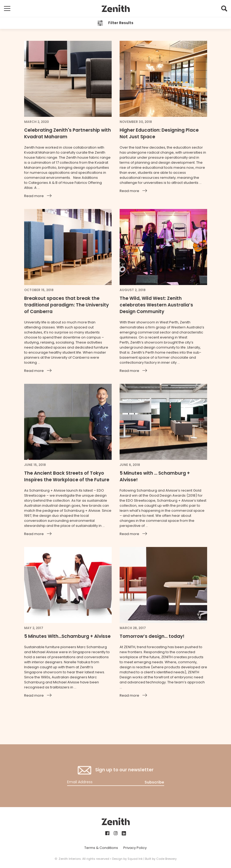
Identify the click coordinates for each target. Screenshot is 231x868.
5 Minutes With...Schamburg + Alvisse (67, 636)
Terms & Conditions (101, 848)
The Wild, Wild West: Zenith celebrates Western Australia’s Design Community (156, 305)
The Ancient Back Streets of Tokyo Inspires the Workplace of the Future (67, 476)
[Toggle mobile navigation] (7, 8)
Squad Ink (135, 859)
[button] (224, 10)
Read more (34, 196)
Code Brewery (166, 859)
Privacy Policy (135, 848)
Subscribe (154, 782)
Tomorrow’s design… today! (152, 636)
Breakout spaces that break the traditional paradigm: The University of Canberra (66, 305)
